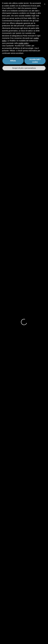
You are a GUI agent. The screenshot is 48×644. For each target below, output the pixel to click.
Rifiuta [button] (13, 632)
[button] (45, 575)
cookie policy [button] (23, 614)
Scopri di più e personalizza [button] (24, 639)
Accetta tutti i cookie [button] (35, 632)
